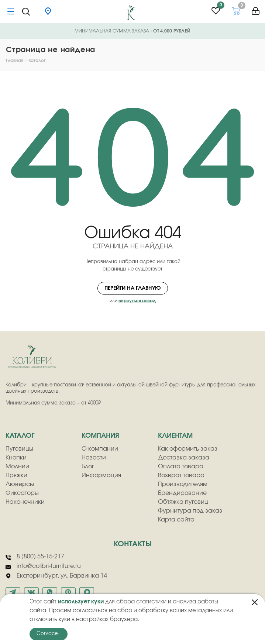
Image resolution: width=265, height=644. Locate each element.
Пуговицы (19, 449)
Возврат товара (181, 475)
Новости (94, 458)
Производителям (183, 484)
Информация (101, 475)
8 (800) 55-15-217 (35, 557)
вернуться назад (137, 301)
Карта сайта (176, 520)
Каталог (20, 436)
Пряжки (16, 475)
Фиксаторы (22, 493)
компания (100, 436)
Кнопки (16, 458)
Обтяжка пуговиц (183, 502)
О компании (100, 449)
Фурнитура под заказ (190, 511)
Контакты (133, 544)
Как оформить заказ (188, 449)
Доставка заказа (184, 458)
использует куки (81, 602)
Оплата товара (181, 466)
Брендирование (182, 493)
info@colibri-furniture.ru (43, 566)
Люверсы (20, 484)
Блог (88, 466)
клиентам (175, 436)
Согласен (49, 634)
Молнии (17, 466)
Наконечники (25, 502)
